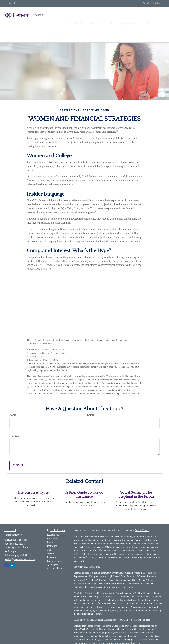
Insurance (52, 532)
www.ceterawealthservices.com (124, 629)
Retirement (53, 521)
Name (13, 401)
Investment (53, 524)
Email (90, 401)
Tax (49, 536)
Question (14, 422)
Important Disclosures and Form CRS (117, 636)
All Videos (53, 551)
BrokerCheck (142, 516)
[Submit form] (18, 452)
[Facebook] (14, 3)
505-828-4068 (151, 3)
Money (51, 540)
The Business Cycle (33, 479)
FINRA (135, 566)
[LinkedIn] (10, 3)
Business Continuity (84, 636)
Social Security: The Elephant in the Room (136, 481)
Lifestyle (52, 543)
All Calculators (55, 555)
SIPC (142, 566)
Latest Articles (55, 547)
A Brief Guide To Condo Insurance (84, 481)
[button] (68, 17)
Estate (50, 528)
